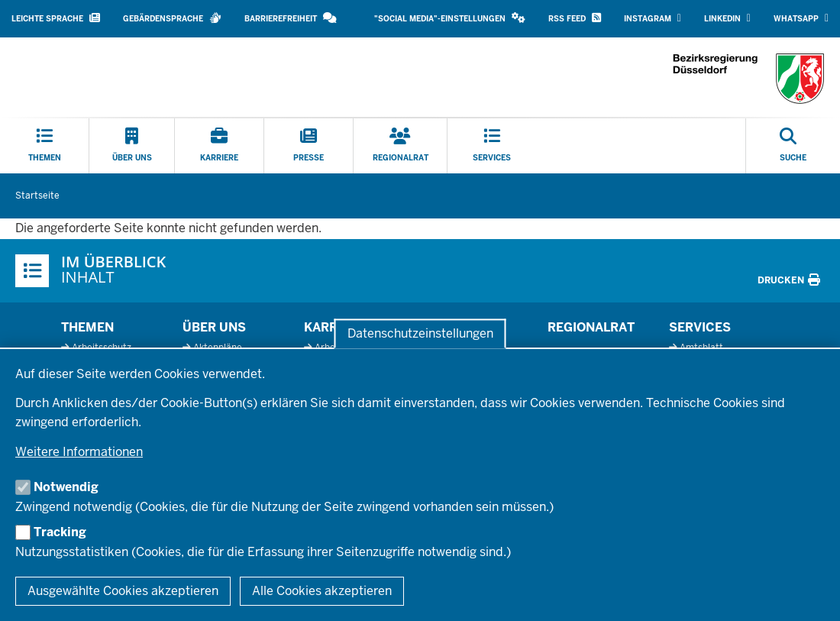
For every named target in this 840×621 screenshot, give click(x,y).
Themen (87, 327)
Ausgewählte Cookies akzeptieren (123, 591)
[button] (450, 19)
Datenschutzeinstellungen (420, 333)
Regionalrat (591, 327)
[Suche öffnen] (793, 146)
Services (700, 327)
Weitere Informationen (79, 452)
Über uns (214, 327)
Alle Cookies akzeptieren (322, 591)
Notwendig (66, 487)
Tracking (60, 532)
